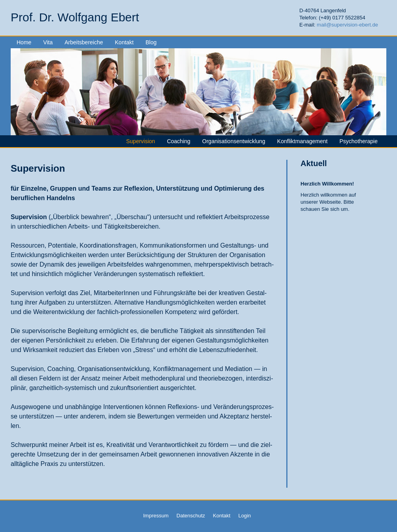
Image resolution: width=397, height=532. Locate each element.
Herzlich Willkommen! (327, 184)
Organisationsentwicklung (234, 141)
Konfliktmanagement (302, 141)
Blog (151, 42)
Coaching (179, 141)
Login (245, 516)
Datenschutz (191, 516)
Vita (48, 42)
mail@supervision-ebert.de (347, 25)
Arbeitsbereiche (84, 42)
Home (24, 42)
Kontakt (124, 42)
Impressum (156, 516)
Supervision (141, 141)
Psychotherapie (358, 141)
